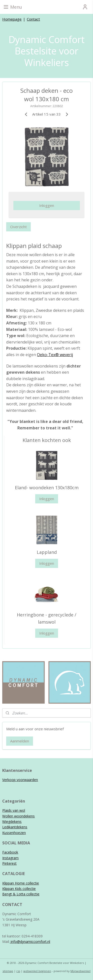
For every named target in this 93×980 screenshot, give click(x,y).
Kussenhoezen (14, 833)
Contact (33, 19)
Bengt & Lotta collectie (21, 894)
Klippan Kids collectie (19, 889)
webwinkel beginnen (37, 971)
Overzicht (18, 227)
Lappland (47, 552)
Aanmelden (20, 741)
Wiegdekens (12, 821)
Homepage (12, 19)
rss (18, 971)
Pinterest (9, 863)
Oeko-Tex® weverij (55, 355)
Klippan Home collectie (21, 883)
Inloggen (47, 205)
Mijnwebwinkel (80, 971)
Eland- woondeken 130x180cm (47, 488)
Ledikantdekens (15, 827)
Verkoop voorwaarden (20, 780)
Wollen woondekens (18, 816)
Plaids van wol (14, 810)
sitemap (8, 971)
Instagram (10, 858)
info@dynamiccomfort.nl (30, 942)
